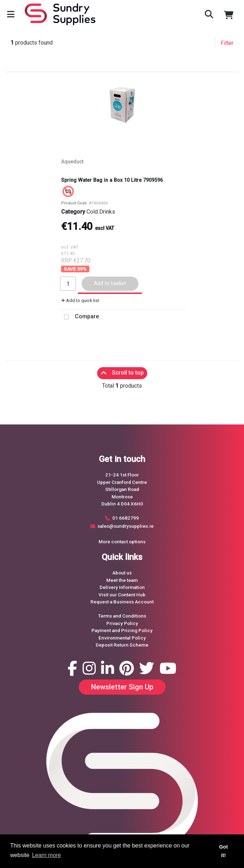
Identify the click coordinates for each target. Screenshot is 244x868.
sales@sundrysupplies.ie (126, 526)
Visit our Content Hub (122, 595)
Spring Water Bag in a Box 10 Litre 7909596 (112, 180)
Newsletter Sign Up (122, 687)
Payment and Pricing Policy (122, 630)
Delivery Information (122, 587)
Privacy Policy (122, 623)
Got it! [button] (223, 851)
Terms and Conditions (122, 616)
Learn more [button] (47, 855)
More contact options (122, 542)
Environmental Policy (122, 638)
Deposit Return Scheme (122, 645)
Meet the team (122, 580)
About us (122, 573)
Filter (227, 43)
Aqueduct (72, 162)
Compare (79, 317)
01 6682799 (126, 518)
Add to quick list (80, 300)
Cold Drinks (101, 212)
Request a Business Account (122, 602)
